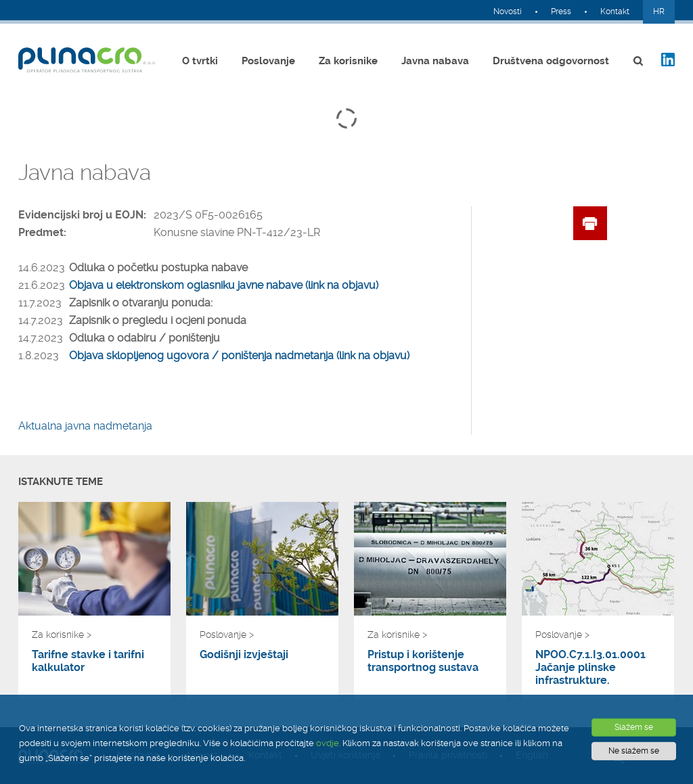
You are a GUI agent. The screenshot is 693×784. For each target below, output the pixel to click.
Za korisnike (348, 61)
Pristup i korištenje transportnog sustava (423, 661)
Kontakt (615, 11)
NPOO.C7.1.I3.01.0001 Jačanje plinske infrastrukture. (590, 667)
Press (561, 11)
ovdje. (328, 743)
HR (659, 11)
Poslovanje (268, 61)
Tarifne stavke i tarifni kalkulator (88, 661)
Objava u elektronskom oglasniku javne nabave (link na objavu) (224, 285)
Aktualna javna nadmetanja (85, 426)
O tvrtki (200, 61)
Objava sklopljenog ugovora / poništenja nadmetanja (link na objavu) (239, 355)
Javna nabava (435, 61)
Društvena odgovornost (551, 61)
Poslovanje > (227, 635)
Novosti (508, 11)
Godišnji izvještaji (244, 654)
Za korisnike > (62, 635)
